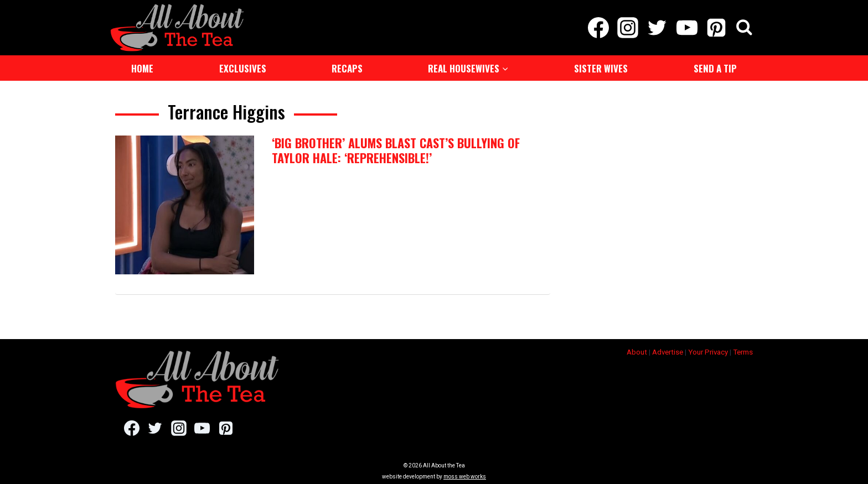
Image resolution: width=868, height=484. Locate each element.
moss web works (465, 474)
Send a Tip (715, 68)
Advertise (668, 349)
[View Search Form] (744, 28)
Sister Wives (601, 68)
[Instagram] (628, 28)
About (637, 349)
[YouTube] (687, 28)
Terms (743, 349)
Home (142, 68)
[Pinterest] (716, 28)
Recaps (347, 68)
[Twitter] (657, 28)
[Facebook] (598, 28)
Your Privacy (708, 349)
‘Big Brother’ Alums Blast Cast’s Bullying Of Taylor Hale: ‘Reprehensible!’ (396, 150)
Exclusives (243, 68)
